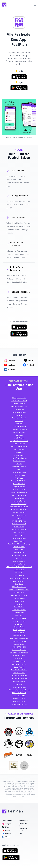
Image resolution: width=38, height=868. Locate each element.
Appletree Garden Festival (19, 441)
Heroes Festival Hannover (19, 510)
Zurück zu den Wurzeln (19, 704)
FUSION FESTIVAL (19, 489)
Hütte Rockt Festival (19, 524)
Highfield (19, 518)
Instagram (6, 824)
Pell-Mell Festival (19, 598)
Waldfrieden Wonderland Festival (19, 690)
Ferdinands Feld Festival (19, 481)
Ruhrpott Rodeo (19, 627)
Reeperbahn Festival (19, 418)
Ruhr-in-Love (19, 624)
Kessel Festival (19, 541)
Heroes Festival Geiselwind (19, 507)
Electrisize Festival (19, 475)
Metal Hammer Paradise (19, 406)
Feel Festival (19, 478)
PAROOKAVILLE (19, 593)
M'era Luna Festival (19, 564)
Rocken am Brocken (19, 618)
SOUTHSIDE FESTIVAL (19, 641)
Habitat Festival (19, 498)
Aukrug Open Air (19, 444)
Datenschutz (23, 828)
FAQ (20, 833)
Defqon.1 (19, 464)
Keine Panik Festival (19, 538)
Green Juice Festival (19, 495)
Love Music (19, 550)
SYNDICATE (19, 421)
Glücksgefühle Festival (19, 398)
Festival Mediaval (19, 561)
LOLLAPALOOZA (19, 547)
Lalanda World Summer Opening (19, 544)
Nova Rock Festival (19, 581)
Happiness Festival (19, 501)
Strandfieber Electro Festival (19, 653)
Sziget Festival (19, 667)
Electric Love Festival (19, 472)
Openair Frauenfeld (19, 484)
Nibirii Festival (19, 575)
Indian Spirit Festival (19, 530)
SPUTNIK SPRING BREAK (19, 647)
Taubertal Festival (19, 673)
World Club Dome (19, 701)
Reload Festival (19, 607)
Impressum (23, 823)
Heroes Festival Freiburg (19, 504)
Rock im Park (19, 615)
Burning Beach (19, 455)
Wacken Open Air (19, 699)
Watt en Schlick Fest (19, 693)
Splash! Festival (19, 644)
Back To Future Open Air (19, 447)
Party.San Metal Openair (19, 595)
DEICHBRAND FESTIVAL (19, 467)
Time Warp (19, 424)
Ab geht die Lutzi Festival (19, 429)
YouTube (6, 830)
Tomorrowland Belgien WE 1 (19, 676)
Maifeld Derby (19, 552)
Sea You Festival (19, 633)
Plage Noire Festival (19, 412)
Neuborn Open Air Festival (19, 578)
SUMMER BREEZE (19, 656)
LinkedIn (6, 837)
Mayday (19, 558)
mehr (8, 186)
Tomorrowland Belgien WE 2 (19, 678)
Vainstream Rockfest (19, 687)
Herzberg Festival (19, 512)
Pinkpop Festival (19, 601)
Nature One (19, 573)
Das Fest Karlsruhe (19, 461)
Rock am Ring (19, 613)
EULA (21, 831)
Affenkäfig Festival (19, 432)
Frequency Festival (19, 487)
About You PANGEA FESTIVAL (19, 590)
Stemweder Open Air (19, 650)
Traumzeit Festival (19, 681)
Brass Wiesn (19, 452)
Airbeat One (19, 435)
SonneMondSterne (19, 636)
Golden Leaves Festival (19, 401)
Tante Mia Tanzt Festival (19, 670)
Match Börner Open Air (19, 555)
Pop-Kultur (19, 415)
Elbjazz (19, 469)
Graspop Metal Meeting (19, 492)
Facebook (6, 834)
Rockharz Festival (19, 621)
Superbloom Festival (19, 664)
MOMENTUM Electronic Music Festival (19, 567)
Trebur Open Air (19, 684)
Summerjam (19, 658)
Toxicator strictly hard (19, 426)
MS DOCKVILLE (19, 570)
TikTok (5, 827)
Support (22, 826)
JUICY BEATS (19, 535)
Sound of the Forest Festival (19, 638)
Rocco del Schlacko (19, 610)
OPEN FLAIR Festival (19, 587)
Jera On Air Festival (19, 532)
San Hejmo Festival (19, 630)
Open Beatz (19, 584)
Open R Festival (19, 409)
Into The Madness (19, 404)
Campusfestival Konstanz (19, 458)
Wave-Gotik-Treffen (19, 696)
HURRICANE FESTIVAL (19, 521)
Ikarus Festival (19, 527)
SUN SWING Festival (19, 661)
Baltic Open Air (19, 449)
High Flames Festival (19, 515)
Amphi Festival (19, 438)
